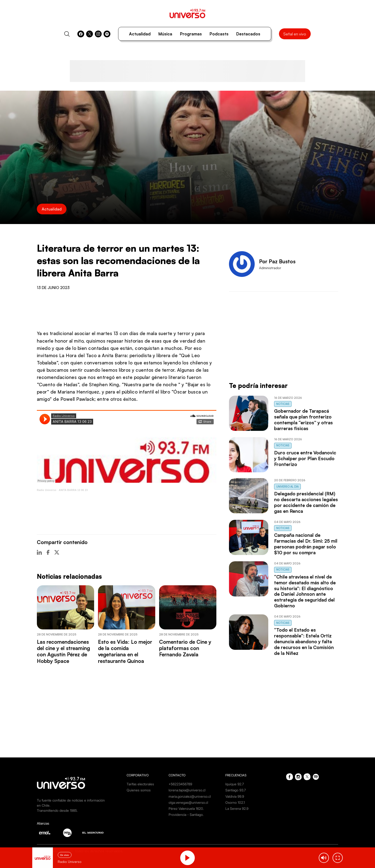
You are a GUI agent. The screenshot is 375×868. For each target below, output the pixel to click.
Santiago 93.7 (236, 790)
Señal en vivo (295, 34)
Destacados (248, 34)
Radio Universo (47, 490)
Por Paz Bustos (277, 261)
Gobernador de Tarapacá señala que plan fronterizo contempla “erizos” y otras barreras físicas (303, 420)
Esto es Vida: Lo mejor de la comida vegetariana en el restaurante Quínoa (125, 651)
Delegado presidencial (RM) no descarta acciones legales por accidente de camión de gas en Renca (306, 502)
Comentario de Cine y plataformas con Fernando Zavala (185, 648)
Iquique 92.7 (235, 784)
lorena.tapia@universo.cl (187, 790)
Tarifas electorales (140, 784)
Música (165, 34)
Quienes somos (139, 790)
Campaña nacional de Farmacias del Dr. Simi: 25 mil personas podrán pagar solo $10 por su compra (306, 544)
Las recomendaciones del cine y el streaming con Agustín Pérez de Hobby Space (63, 651)
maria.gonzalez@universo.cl (190, 796)
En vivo (65, 855)
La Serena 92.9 (237, 808)
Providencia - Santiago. (186, 815)
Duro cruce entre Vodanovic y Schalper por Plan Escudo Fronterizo (305, 458)
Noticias (283, 404)
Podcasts (219, 34)
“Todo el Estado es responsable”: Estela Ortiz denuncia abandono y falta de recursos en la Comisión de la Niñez (304, 642)
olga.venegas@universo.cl (188, 802)
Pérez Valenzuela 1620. (186, 808)
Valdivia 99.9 (235, 796)
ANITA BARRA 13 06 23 (73, 490)
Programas (191, 34)
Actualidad (140, 34)
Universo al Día (287, 487)
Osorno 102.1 (235, 802)
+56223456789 (180, 784)
